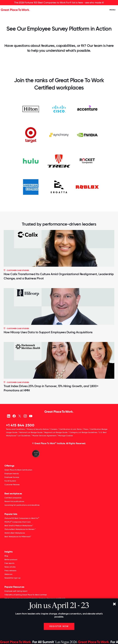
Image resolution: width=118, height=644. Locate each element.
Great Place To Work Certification (18, 470)
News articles (10, 567)
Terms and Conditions (15, 429)
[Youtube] (31, 416)
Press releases (10, 571)
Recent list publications (14, 501)
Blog (6, 556)
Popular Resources (14, 587)
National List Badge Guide (31, 432)
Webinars (8, 574)
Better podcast (11, 560)
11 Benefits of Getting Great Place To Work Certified (26, 595)
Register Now (59, 626)
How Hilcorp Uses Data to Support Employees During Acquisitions (48, 332)
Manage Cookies (66, 436)
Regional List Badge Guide (56, 432)
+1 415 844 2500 (20, 425)
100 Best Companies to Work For (22, 518)
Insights (8, 552)
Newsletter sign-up (13, 578)
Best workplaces (13, 494)
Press (86, 429)
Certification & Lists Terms (71, 429)
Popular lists (11, 514)
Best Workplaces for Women (20, 529)
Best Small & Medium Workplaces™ (19, 526)
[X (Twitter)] (20, 416)
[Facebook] (14, 416)
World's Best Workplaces (15, 533)
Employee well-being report (16, 591)
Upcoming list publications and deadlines (22, 505)
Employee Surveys (12, 477)
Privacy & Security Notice (38, 429)
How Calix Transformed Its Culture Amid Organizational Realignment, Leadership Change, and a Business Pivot (59, 276)
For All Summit (10, 481)
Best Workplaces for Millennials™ (18, 537)
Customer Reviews (12, 485)
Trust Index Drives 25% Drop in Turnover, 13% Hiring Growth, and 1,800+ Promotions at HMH (51, 388)
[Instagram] (25, 416)
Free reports (9, 563)
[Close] (114, 604)
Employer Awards (12, 474)
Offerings (9, 466)
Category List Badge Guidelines (83, 432)
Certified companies (13, 498)
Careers (54, 429)
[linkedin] (9, 416)
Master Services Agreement (44, 436)
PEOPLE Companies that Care (17, 522)
